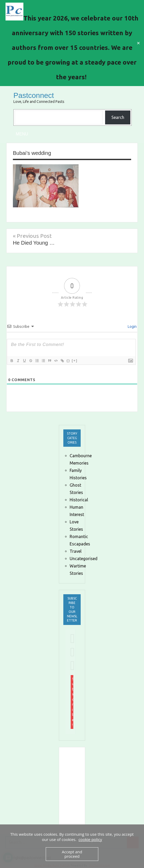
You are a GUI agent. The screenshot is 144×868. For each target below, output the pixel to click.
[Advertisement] (105, 786)
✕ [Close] (138, 43)
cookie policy (90, 839)
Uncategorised (84, 559)
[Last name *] (72, 666)
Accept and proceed (72, 854)
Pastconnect (34, 95)
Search (118, 117)
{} (68, 361)
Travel (76, 551)
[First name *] (72, 652)
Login (132, 327)
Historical (79, 500)
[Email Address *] (72, 639)
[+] (75, 361)
